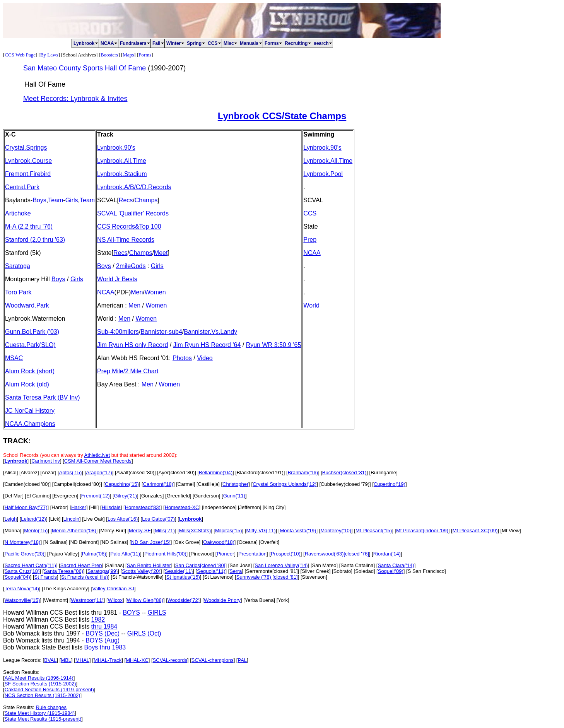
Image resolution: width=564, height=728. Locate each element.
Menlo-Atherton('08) (74, 531)
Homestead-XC (182, 507)
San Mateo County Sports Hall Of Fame (85, 68)
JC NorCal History (30, 411)
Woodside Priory (222, 600)
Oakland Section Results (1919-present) (49, 690)
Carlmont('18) (158, 484)
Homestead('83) (143, 507)
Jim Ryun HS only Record (132, 345)
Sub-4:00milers (118, 332)
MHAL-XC (137, 660)
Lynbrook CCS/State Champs (282, 116)
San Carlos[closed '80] (200, 565)
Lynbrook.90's (116, 148)
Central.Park (22, 187)
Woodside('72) (184, 600)
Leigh (11, 519)
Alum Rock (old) (27, 384)
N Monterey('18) (23, 542)
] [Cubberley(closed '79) (343, 484)
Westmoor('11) (87, 600)
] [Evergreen (63, 496)
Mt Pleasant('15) (374, 531)
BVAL (50, 660)
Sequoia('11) (211, 571)
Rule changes (51, 707)
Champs (146, 200)
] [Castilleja (206, 484)
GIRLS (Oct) (144, 633)
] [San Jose (238, 565)
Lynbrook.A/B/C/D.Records (134, 187)
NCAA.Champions (30, 424)
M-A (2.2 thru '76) (29, 226)
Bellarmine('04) (216, 473)
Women (155, 292)
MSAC (14, 358)
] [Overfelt (267, 542)
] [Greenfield (176, 496)
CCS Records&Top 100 (129, 226)
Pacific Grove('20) (25, 554)
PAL (242, 660)
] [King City (272, 507)
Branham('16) (303, 473)
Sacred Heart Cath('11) (30, 565)
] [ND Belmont (82, 542)
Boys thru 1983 (105, 647)
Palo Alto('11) (125, 554)
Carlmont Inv (46, 461)
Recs (126, 200)
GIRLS (157, 613)
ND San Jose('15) (151, 542)
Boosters (109, 55)
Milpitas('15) (229, 531)
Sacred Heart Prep (81, 565)
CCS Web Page (20, 55)
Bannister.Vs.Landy (210, 332)
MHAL (82, 660)
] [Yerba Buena (257, 600)
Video (205, 358)
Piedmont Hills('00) (165, 554)
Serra (236, 571)
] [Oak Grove (185, 542)
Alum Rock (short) (30, 371)
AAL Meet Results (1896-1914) (39, 678)
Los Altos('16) (123, 519)
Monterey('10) (336, 531)
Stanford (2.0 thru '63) (35, 240)
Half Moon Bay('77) (26, 507)
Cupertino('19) (390, 484)
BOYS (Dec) (103, 633)
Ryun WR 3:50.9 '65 (274, 345)
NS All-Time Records (126, 240)
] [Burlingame (381, 473)
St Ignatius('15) (183, 577)
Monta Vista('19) (298, 531)
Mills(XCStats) (195, 531)
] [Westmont (53, 600)
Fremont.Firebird (28, 174)
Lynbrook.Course (28, 161)
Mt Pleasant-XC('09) (475, 531)
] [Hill (92, 507)
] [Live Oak (91, 519)
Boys (39, 200)
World (311, 305)
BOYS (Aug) (103, 640)
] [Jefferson (248, 507)
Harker (79, 507)
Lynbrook (16, 461)
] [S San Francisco (424, 571)
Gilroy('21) (126, 496)
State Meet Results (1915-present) (43, 719)
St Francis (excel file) (85, 577)
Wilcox (115, 600)
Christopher (235, 484)
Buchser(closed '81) (344, 473)
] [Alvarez (27, 473)
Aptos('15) (71, 473)
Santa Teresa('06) (63, 571)
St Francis (46, 577)
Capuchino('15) (122, 484)
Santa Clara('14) (396, 565)
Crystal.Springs (26, 148)
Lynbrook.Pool (323, 174)
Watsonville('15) (22, 600)
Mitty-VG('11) (261, 531)
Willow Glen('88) (145, 600)
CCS (310, 213)
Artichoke (18, 213)
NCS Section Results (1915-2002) (43, 695)
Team (56, 200)
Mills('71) (165, 531)
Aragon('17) (99, 473)
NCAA (106, 292)
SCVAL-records (170, 660)
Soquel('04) (17, 577)
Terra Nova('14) (22, 589)
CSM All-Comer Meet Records (98, 461)
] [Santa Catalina (355, 565)
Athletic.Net (97, 455)
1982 (98, 619)
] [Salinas (112, 565)
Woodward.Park (27, 305)
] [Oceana (245, 542)
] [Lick (53, 519)
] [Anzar (46, 473)
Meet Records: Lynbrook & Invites (75, 99)
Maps (128, 55)
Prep (310, 240)
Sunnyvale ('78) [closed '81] (267, 577)
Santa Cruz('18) (22, 571)
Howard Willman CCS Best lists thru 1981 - (63, 613)
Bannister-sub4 (161, 332)
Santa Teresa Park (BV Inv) (43, 397)
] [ (57, 473)
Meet (161, 253)
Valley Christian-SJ (113, 589)
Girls (72, 200)
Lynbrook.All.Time (122, 161)
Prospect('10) (286, 554)
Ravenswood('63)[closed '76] (337, 554)
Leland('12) (33, 519)
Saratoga (18, 266)
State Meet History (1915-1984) (40, 713)
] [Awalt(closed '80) (133, 473)
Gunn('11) (234, 496)
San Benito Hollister (149, 565)
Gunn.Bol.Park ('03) (32, 332)
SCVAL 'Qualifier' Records (133, 213)
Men (137, 292)
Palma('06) (94, 554)
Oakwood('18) (219, 542)
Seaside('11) (179, 571)
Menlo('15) (36, 531)
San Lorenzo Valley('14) (281, 565)
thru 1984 (104, 626)
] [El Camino (36, 496)
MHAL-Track (108, 660)
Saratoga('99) (103, 571)
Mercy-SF (140, 531)
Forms (145, 55)
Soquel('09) (391, 571)
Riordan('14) (387, 554)
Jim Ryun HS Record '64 (207, 345)
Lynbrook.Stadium (122, 174)
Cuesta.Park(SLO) (30, 345)
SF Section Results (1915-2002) (40, 684)
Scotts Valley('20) (141, 571)
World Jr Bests (117, 279)
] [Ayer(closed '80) (174, 473)
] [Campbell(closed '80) (75, 484)
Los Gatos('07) (158, 519)
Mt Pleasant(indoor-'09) (422, 531)
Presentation (252, 554)
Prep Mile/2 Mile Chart (128, 371)
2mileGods (131, 266)
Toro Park (18, 292)
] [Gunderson (204, 496)
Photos (182, 358)
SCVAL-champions (213, 660)
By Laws (49, 55)
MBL (66, 660)
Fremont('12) (96, 496)
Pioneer (225, 554)
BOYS (131, 613)
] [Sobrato (340, 571)
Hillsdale (111, 507)
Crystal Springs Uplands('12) (285, 484)
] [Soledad (362, 571)
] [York (281, 600)
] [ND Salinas (112, 542)
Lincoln (71, 519)
